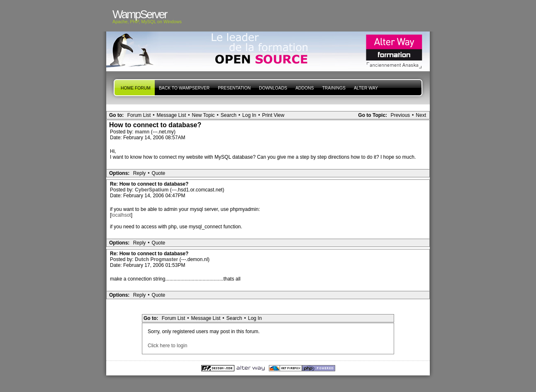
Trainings (334, 88)
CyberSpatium (152, 190)
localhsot (121, 215)
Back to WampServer (184, 88)
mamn (143, 132)
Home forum (136, 88)
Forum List (139, 115)
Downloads (273, 88)
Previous (400, 115)
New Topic (203, 115)
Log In (249, 115)
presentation (234, 88)
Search (229, 115)
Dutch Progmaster (157, 259)
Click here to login (167, 346)
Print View (273, 115)
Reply (140, 173)
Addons (305, 88)
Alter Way (366, 88)
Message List (172, 115)
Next (421, 115)
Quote (159, 173)
